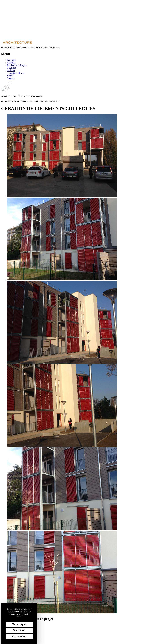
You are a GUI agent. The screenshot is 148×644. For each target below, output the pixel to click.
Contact (11, 78)
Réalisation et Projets (17, 65)
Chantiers (11, 68)
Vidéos (10, 76)
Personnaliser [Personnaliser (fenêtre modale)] (19, 637)
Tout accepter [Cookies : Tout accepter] (19, 624)
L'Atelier (11, 63)
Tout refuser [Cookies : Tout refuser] (19, 630)
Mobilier (11, 70)
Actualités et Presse (16, 73)
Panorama (12, 60)
